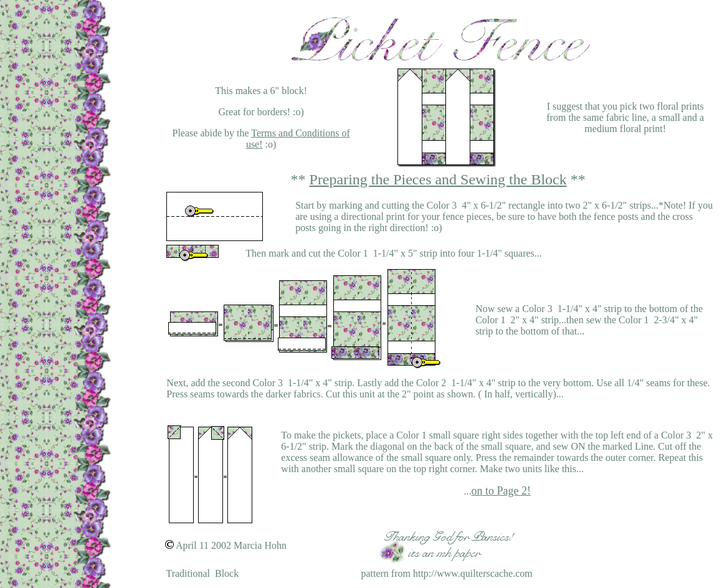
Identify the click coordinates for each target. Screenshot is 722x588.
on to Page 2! (501, 491)
